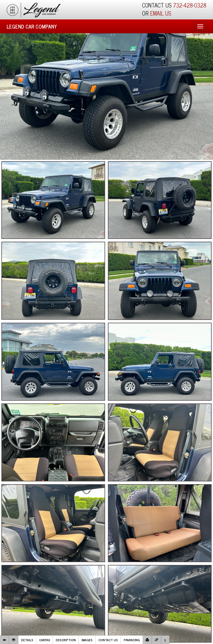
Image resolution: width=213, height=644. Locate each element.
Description (66, 640)
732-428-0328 (190, 5)
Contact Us (108, 640)
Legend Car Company (32, 26)
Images (87, 640)
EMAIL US (161, 13)
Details (27, 640)
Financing (132, 640)
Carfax (45, 640)
